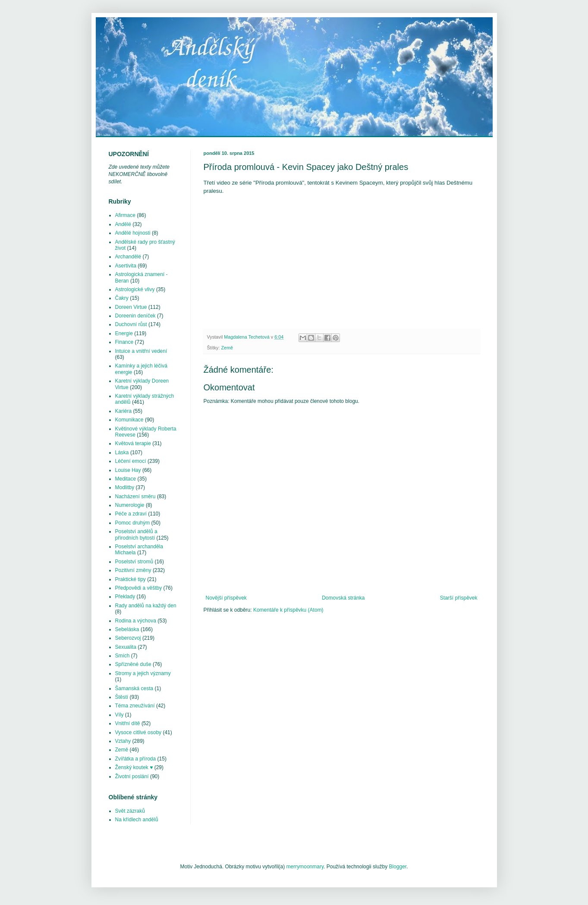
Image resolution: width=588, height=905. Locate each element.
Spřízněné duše (133, 664)
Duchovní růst (131, 324)
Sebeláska (127, 629)
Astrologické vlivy (135, 289)
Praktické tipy (130, 579)
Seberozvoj (128, 638)
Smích (123, 656)
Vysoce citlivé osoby (138, 732)
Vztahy (123, 741)
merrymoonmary (305, 867)
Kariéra (124, 411)
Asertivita (126, 266)
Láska (122, 452)
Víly (119, 715)
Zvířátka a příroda (136, 759)
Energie (124, 333)
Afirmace (125, 215)
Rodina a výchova (136, 621)
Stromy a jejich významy (143, 673)
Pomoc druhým (133, 523)
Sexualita (126, 647)
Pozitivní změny (133, 570)
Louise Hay (128, 470)
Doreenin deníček (135, 316)
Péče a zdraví (131, 514)
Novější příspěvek (226, 598)
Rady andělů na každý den (146, 606)
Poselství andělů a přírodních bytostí (136, 534)
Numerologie (130, 505)
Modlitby (125, 487)
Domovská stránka (343, 598)
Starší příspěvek (459, 598)
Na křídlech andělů (137, 820)
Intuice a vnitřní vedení (141, 351)
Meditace (126, 479)
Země (227, 348)
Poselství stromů (134, 562)
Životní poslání (132, 776)
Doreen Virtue (131, 307)
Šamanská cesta (134, 688)
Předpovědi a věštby (139, 588)
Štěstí (122, 697)
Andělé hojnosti (133, 233)
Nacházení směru (135, 496)
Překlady (125, 597)
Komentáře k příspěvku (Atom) (288, 610)
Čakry (122, 298)
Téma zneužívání (135, 706)
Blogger (398, 867)
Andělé (123, 224)
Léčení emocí (131, 461)
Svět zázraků (130, 811)
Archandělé (128, 257)
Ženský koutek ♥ (134, 767)
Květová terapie (133, 443)
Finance (124, 342)
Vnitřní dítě (128, 723)
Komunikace (129, 420)
